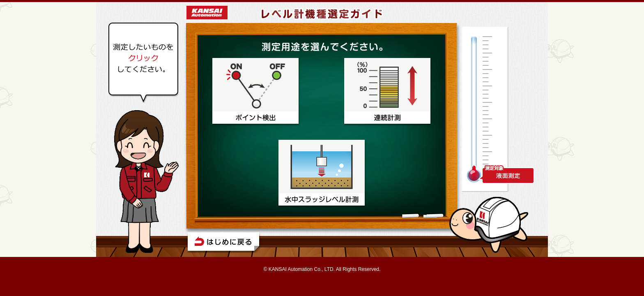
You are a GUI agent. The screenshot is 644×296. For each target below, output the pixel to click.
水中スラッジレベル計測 (322, 174)
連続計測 (388, 92)
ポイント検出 (256, 92)
